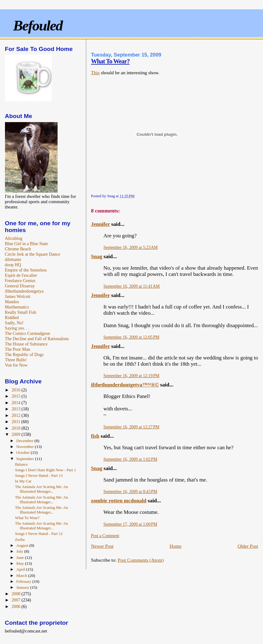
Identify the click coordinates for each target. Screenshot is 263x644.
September (26, 459)
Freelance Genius (20, 281)
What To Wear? (110, 61)
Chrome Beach (18, 249)
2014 (16, 403)
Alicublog (14, 238)
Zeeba (20, 540)
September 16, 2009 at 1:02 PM (130, 459)
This (95, 73)
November (26, 447)
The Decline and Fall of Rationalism (37, 339)
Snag (96, 256)
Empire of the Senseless (26, 270)
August (23, 545)
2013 (16, 409)
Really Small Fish (21, 312)
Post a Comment (105, 536)
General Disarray (20, 286)
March (22, 575)
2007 (16, 600)
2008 (16, 594)
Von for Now (16, 365)
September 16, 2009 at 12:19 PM (131, 376)
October (23, 452)
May (21, 563)
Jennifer (100, 224)
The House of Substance (26, 344)
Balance (21, 464)
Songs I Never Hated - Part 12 (39, 534)
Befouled (38, 25)
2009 (16, 434)
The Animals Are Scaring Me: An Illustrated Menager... (41, 489)
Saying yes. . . (17, 328)
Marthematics (17, 307)
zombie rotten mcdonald (119, 501)
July (20, 551)
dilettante (13, 259)
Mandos (12, 302)
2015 (16, 396)
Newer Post (102, 546)
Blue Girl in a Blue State (27, 244)
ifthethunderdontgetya (24, 291)
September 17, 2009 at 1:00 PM (130, 524)
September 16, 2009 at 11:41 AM (131, 286)
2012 (16, 415)
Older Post (248, 546)
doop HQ (13, 265)
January (23, 587)
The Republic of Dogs (24, 354)
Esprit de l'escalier (21, 275)
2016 (16, 390)
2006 (16, 606)
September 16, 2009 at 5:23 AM (130, 247)
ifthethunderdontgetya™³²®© (125, 385)
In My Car (23, 481)
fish (95, 436)
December (25, 441)
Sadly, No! (14, 323)
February (24, 581)
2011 (16, 422)
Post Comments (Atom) (141, 560)
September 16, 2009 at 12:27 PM (131, 427)
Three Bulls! (16, 360)
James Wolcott (18, 296)
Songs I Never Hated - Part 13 (39, 476)
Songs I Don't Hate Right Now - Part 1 (45, 470)
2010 (16, 428)
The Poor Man (18, 349)
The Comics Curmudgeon (28, 333)
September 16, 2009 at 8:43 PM (130, 492)
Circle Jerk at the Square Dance (33, 254)
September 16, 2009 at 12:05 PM (131, 337)
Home (176, 546)
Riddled (12, 317)
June (21, 557)
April (21, 569)
